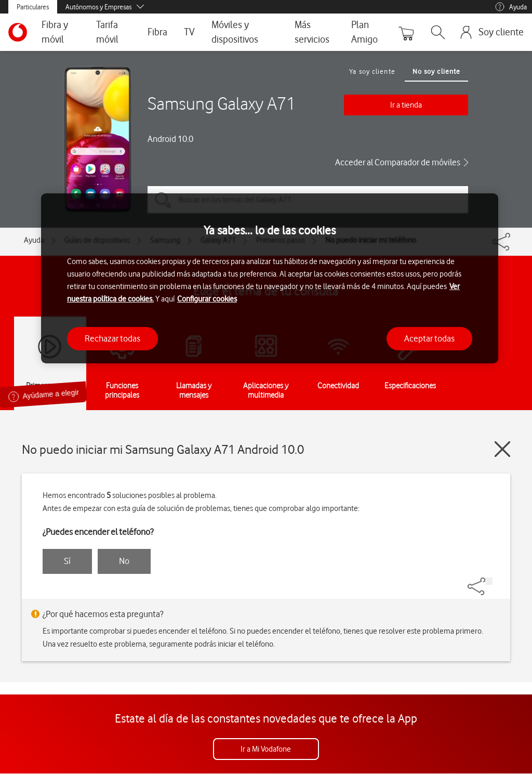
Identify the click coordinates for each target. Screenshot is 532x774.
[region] (270, 278)
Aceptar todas (429, 338)
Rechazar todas (112, 338)
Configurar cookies (207, 299)
